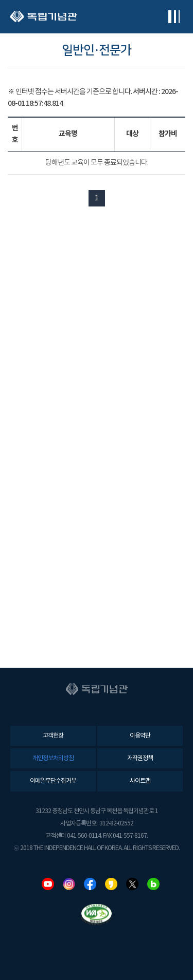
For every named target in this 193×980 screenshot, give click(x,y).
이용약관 (140, 736)
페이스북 (90, 884)
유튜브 (48, 884)
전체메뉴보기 (174, 17)
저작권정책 (140, 758)
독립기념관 (44, 17)
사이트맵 (140, 781)
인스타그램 (69, 884)
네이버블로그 (153, 884)
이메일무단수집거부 (53, 781)
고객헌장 (53, 736)
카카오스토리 (111, 884)
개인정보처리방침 (53, 758)
